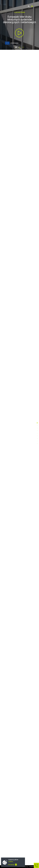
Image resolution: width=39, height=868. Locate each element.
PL (29, 6)
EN (32, 6)
